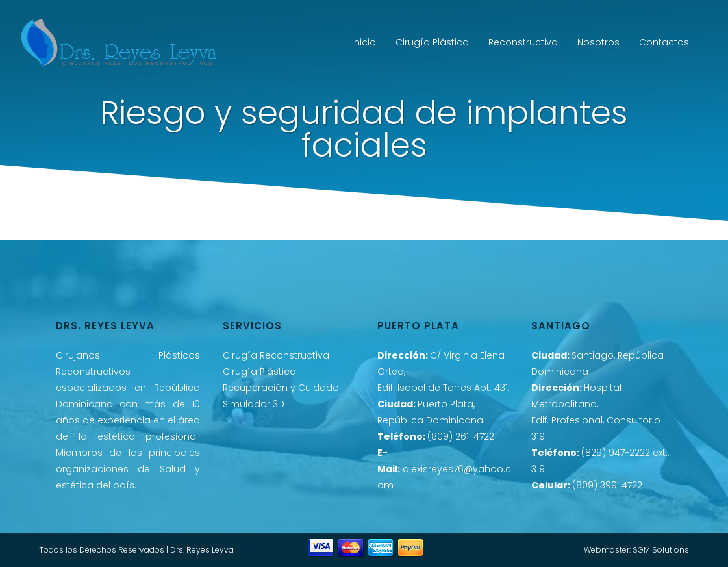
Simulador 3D (254, 404)
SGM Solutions (661, 550)
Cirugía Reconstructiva (276, 355)
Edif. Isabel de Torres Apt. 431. (444, 388)
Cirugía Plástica (259, 372)
